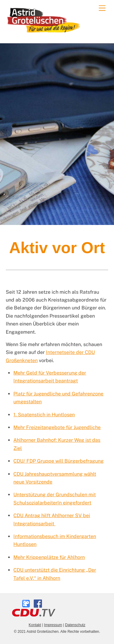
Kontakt (35, 625)
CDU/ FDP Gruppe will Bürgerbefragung (59, 461)
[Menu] (102, 8)
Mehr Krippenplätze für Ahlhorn (49, 557)
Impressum (53, 625)
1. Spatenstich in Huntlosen (44, 415)
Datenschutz (75, 625)
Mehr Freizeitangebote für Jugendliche (57, 427)
